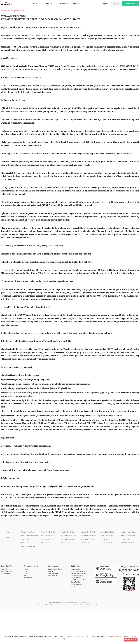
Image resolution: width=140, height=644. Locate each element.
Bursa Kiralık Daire (107, 532)
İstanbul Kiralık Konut (89, 536)
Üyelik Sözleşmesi (77, 576)
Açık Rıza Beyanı (76, 584)
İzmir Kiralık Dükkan (128, 536)
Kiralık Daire (105, 539)
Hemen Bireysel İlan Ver (55, 569)
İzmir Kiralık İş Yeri (48, 539)
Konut (26, 569)
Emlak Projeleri (52, 576)
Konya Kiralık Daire (107, 543)
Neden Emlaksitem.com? (79, 571)
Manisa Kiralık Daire (128, 543)
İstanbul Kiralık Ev (47, 536)
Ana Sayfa (4, 11)
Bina (26, 576)
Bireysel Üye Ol (5, 569)
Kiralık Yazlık (85, 543)
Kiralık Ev (24, 543)
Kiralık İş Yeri (46, 543)
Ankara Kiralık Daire (48, 532)
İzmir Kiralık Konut (67, 539)
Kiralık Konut (65, 543)
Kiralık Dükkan (126, 539)
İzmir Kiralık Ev (26, 539)
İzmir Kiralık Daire (107, 536)
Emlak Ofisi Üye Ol (6, 571)
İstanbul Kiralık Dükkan (29, 536)
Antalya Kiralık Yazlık (88, 532)
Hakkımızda (75, 569)
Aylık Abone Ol (5, 573)
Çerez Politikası (76, 582)
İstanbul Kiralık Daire (128, 532)
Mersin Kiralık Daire (28, 546)
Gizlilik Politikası (76, 578)
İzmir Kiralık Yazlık (87, 539)
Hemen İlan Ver (131, 4)
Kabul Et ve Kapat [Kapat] (131, 640)
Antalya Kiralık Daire (68, 532)
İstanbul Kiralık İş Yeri (69, 536)
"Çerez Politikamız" (117, 636)
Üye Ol (116, 4)
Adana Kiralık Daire (28, 532)
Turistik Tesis (28, 578)
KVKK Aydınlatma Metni (17, 11)
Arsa (26, 573)
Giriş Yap (105, 4)
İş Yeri (26, 571)
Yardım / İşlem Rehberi (78, 573)
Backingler (51, 571)
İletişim (73, 586)
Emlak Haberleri (53, 573)
